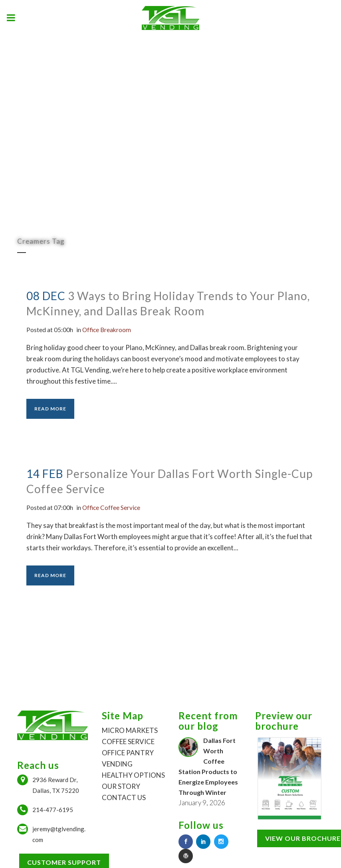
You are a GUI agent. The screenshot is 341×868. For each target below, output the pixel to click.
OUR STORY (121, 786)
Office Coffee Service (120, 507)
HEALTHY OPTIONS (133, 775)
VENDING (117, 764)
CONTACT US (124, 797)
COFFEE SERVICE (128, 742)
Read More (50, 409)
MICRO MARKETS (130, 730)
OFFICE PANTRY (128, 753)
